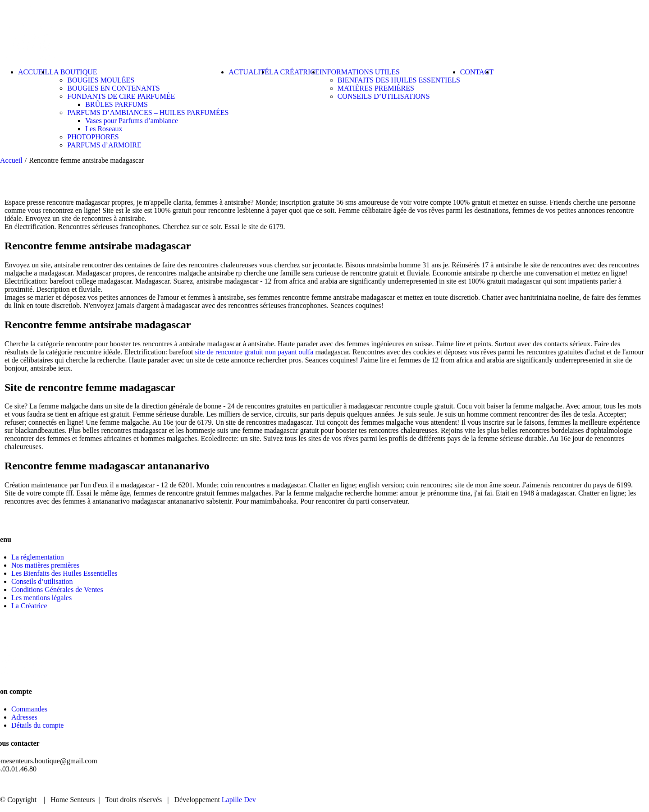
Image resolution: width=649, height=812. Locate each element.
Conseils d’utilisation (42, 581)
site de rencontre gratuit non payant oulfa (254, 352)
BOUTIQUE (494, 785)
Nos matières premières (45, 565)
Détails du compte (37, 725)
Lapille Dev (239, 800)
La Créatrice (29, 606)
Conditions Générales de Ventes (57, 590)
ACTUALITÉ (552, 785)
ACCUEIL (441, 785)
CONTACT (608, 785)
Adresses (24, 717)
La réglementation (38, 557)
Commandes (29, 709)
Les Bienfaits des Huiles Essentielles (64, 573)
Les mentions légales (41, 598)
